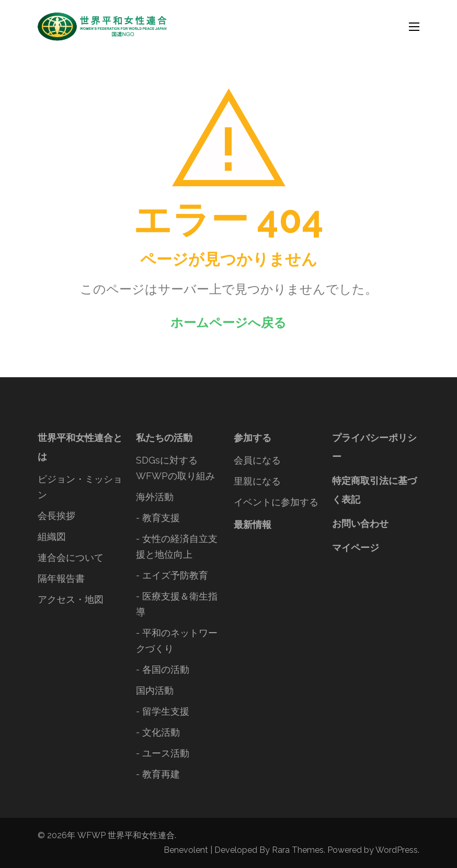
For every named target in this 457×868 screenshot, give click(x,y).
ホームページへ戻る (229, 323)
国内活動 (155, 690)
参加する (253, 438)
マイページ (356, 548)
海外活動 (155, 497)
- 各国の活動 (163, 669)
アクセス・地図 (71, 599)
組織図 (52, 537)
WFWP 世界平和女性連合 (126, 835)
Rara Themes (298, 850)
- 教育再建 (158, 774)
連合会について (71, 557)
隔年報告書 (61, 578)
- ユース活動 (163, 753)
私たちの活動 (164, 438)
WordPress (397, 850)
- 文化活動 (158, 732)
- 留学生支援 (163, 711)
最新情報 (253, 525)
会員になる (257, 460)
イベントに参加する (276, 502)
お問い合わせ (360, 523)
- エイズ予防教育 (172, 575)
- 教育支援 (158, 518)
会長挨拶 (56, 516)
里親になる (257, 481)
